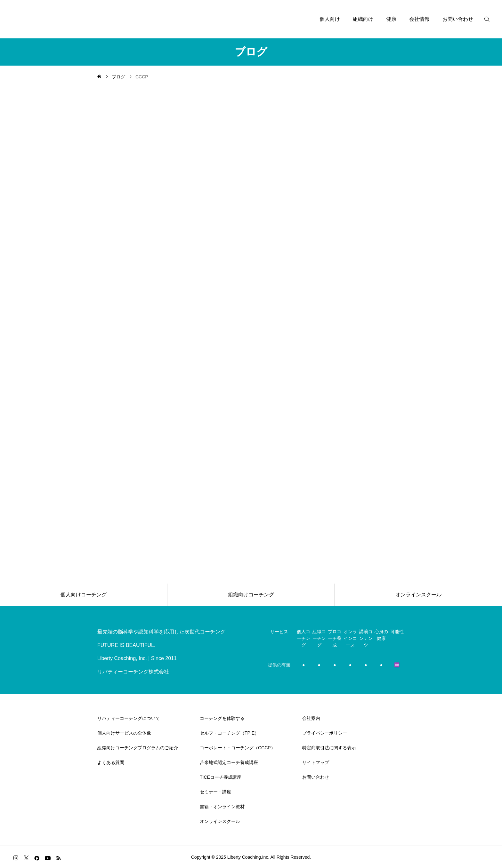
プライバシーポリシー (325, 733)
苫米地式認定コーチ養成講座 (229, 762)
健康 (391, 19)
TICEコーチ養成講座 (221, 777)
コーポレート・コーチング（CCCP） (238, 748)
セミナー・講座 (215, 792)
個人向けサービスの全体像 (124, 733)
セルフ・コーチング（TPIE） (229, 733)
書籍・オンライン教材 (222, 807)
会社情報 (419, 19)
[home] (99, 77)
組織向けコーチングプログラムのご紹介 (138, 748)
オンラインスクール (220, 821)
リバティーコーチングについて (129, 718)
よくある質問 (111, 762)
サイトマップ (316, 762)
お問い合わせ (458, 19)
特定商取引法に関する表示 (329, 748)
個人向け (330, 19)
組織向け (363, 19)
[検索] (491, 19)
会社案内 (311, 718)
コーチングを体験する (222, 718)
